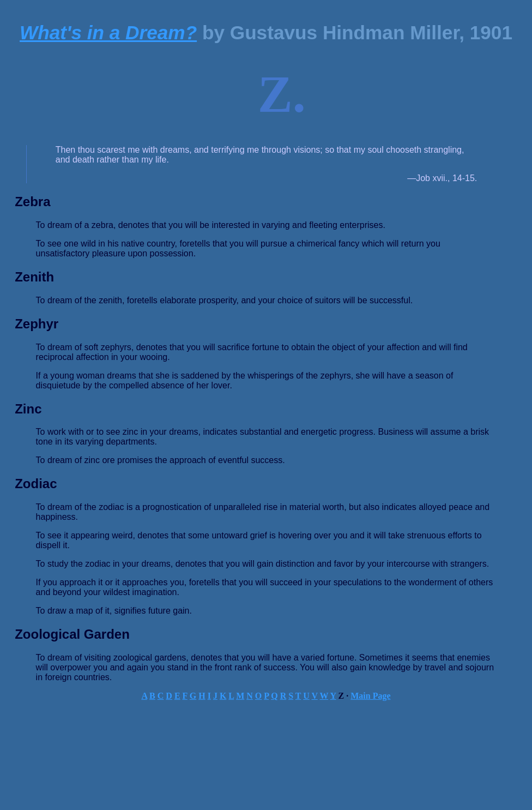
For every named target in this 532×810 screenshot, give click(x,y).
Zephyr (37, 324)
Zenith (34, 277)
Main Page (370, 696)
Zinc (28, 409)
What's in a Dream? (108, 32)
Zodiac (36, 484)
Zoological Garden (72, 634)
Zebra (32, 202)
